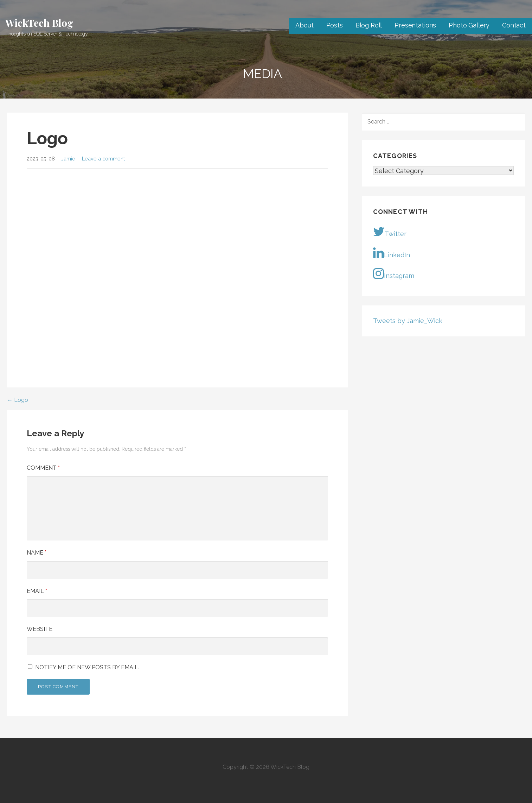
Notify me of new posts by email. (87, 667)
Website (40, 629)
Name (37, 553)
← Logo (18, 400)
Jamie (68, 159)
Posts (335, 25)
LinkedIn (392, 253)
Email (37, 591)
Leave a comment (103, 159)
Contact (514, 25)
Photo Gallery (469, 25)
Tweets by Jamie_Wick (408, 321)
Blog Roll (369, 25)
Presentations (415, 25)
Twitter (390, 232)
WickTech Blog (39, 23)
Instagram (394, 273)
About (304, 25)
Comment (43, 468)
